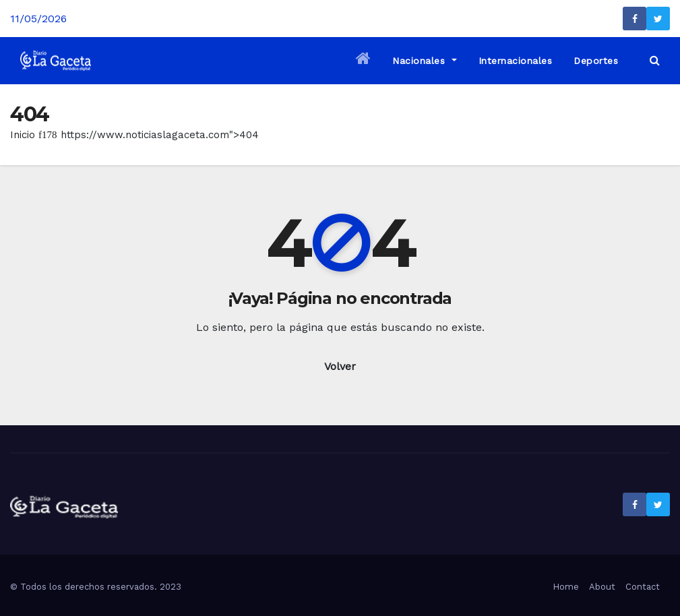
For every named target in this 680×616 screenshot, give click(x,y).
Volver (340, 366)
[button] (655, 60)
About (602, 587)
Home (566, 587)
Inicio (23, 135)
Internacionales (516, 61)
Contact (643, 587)
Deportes (596, 61)
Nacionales (424, 61)
